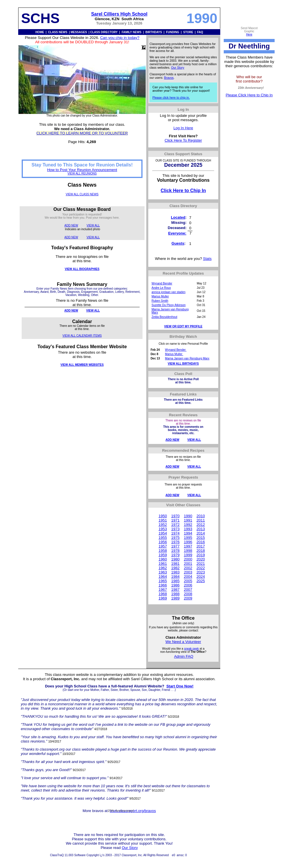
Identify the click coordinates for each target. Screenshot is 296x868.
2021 (201, 564)
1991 (188, 520)
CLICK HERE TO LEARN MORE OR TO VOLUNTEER (82, 133)
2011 (201, 520)
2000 (188, 559)
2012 (201, 525)
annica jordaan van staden (168, 292)
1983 (175, 572)
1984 (175, 577)
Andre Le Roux (161, 288)
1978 (175, 551)
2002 (188, 568)
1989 (175, 598)
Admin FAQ (184, 656)
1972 (175, 525)
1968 (163, 594)
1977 (175, 546)
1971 (175, 520)
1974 (175, 533)
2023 (201, 572)
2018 (201, 551)
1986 (175, 585)
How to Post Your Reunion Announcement (82, 170)
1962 (163, 568)
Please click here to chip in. (171, 98)
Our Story (178, 68)
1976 (175, 542)
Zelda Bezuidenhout (164, 317)
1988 (175, 594)
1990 (188, 516)
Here (249, 34)
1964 (163, 577)
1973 (175, 529)
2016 (201, 542)
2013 (201, 529)
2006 (188, 585)
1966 (163, 585)
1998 (188, 551)
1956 (163, 542)
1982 (175, 568)
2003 (188, 572)
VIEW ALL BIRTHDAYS (183, 364)
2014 (201, 533)
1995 (188, 538)
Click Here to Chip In (183, 191)
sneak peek (192, 649)
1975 (175, 538)
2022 (201, 568)
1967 (163, 589)
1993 (188, 529)
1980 (175, 559)
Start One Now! (180, 686)
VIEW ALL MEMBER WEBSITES (82, 365)
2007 (188, 589)
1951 (163, 520)
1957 (163, 546)
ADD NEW (71, 225)
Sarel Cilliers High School (119, 14)
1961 (163, 564)
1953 (163, 529)
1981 (175, 564)
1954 (163, 533)
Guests (178, 243)
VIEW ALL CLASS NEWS (82, 194)
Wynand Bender (162, 283)
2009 (188, 598)
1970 (175, 516)
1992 (188, 525)
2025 (201, 581)
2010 (201, 516)
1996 (188, 542)
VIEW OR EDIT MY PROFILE (183, 326)
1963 (163, 572)
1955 (163, 538)
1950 (163, 516)
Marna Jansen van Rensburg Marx (187, 358)
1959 (163, 555)
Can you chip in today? (120, 38)
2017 (201, 546)
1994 (188, 533)
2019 (201, 555)
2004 (188, 577)
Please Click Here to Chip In (249, 95)
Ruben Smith (160, 301)
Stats (207, 259)
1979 (175, 555)
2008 (188, 594)
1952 (163, 525)
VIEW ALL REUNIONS (82, 174)
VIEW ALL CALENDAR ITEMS (82, 336)
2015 (201, 538)
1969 (163, 598)
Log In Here (183, 128)
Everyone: (177, 233)
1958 (163, 551)
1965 (163, 581)
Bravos (169, 78)
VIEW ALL (93, 225)
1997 (188, 546)
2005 (188, 581)
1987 (175, 589)
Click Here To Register (183, 140)
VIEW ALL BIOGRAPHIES (82, 269)
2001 (188, 564)
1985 (175, 581)
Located (178, 217)
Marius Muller (160, 296)
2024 (201, 577)
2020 (201, 559)
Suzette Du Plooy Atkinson (169, 305)
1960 (163, 559)
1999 (188, 555)
